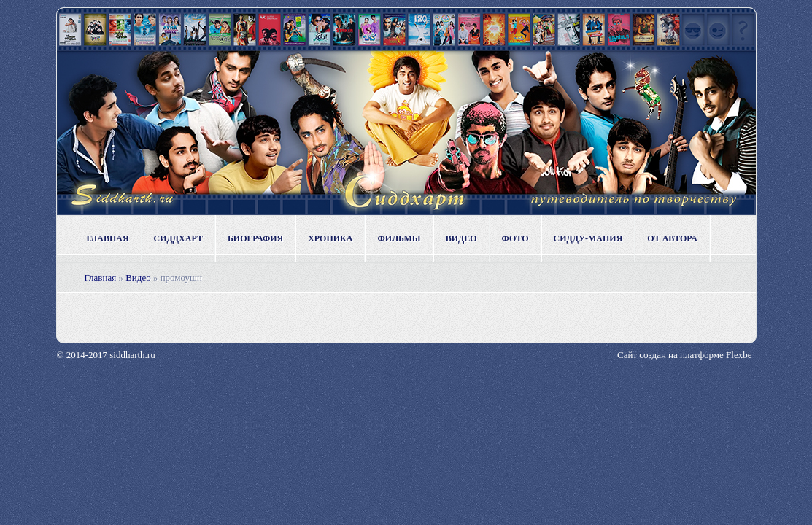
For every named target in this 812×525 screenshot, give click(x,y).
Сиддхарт (178, 238)
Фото (515, 238)
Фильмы (399, 238)
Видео (461, 238)
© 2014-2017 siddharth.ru (106, 355)
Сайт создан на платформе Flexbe (684, 355)
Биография (255, 238)
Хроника (330, 238)
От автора (672, 238)
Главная (108, 238)
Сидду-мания (588, 238)
